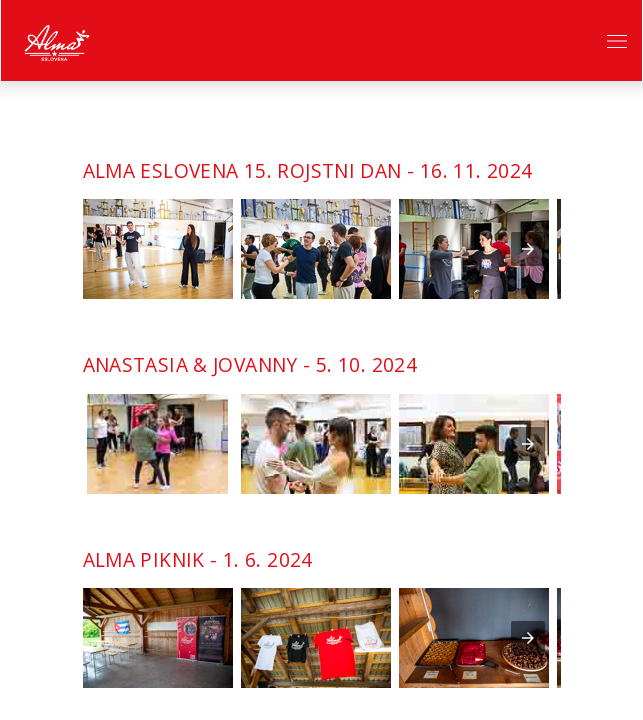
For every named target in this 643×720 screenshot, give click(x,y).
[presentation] (528, 249)
